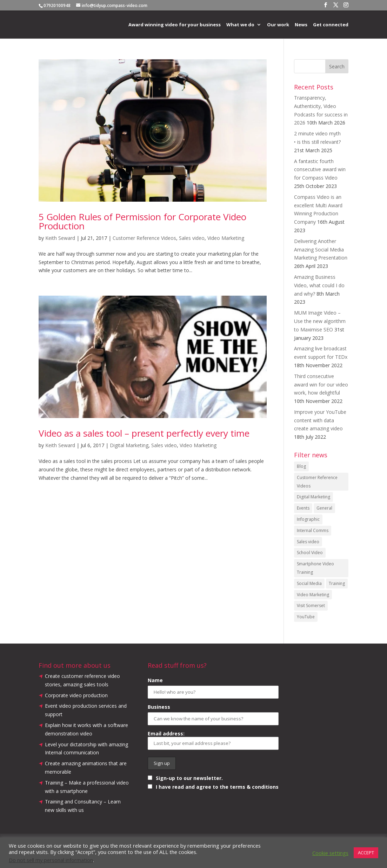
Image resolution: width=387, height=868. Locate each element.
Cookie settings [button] (330, 853)
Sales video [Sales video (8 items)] (308, 542)
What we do (240, 25)
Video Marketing (226, 238)
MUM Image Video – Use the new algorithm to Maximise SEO (320, 321)
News (301, 25)
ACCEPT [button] (366, 853)
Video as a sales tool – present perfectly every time (144, 433)
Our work (278, 25)
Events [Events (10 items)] (303, 508)
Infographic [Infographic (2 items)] (308, 519)
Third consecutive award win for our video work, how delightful (321, 385)
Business (159, 707)
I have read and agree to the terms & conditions (217, 787)
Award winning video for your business (175, 25)
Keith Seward (60, 238)
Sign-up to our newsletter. (185, 778)
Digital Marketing (129, 445)
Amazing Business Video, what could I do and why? (319, 285)
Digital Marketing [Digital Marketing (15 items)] (313, 497)
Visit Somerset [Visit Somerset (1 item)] (311, 605)
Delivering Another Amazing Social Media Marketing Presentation (321, 250)
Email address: (213, 740)
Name (155, 680)
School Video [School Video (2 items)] (310, 553)
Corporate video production (76, 695)
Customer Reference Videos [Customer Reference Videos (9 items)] (317, 482)
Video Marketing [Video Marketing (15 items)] (313, 595)
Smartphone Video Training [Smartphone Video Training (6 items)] (315, 568)
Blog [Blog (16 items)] (301, 466)
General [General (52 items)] (324, 508)
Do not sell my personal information (51, 860)
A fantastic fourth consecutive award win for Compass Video (320, 170)
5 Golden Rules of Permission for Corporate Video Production (142, 221)
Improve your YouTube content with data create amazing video (320, 420)
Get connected (331, 25)
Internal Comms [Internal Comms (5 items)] (313, 530)
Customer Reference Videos (144, 238)
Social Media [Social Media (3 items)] (309, 583)
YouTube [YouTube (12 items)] (306, 617)
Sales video (192, 238)
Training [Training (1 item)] (337, 583)
